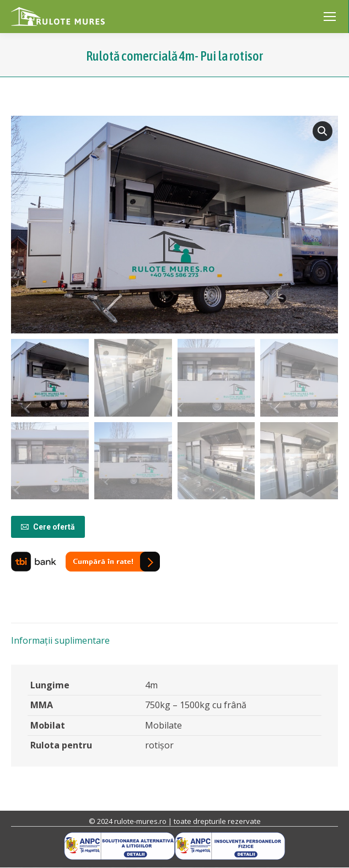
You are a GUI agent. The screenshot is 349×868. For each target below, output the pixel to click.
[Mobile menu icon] (330, 17)
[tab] (174, 635)
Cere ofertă (48, 527)
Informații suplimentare (60, 640)
